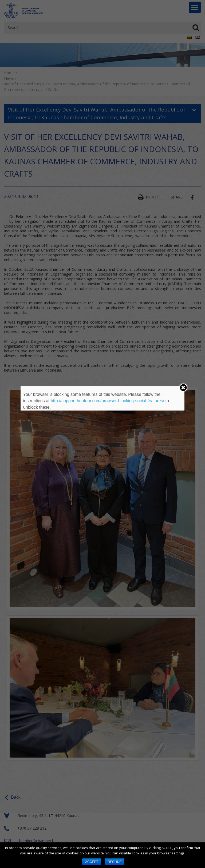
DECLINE (115, 862)
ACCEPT (92, 862)
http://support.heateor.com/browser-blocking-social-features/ (107, 401)
